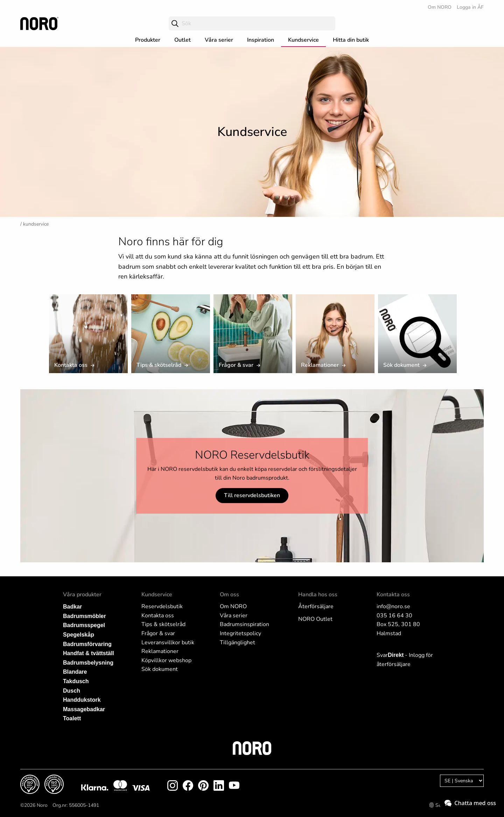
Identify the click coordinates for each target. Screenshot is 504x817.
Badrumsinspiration (244, 624)
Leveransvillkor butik (168, 643)
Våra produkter (82, 595)
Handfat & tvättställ (89, 653)
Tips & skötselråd (163, 624)
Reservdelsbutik (162, 606)
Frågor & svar (158, 633)
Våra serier (219, 40)
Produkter (148, 40)
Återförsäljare (316, 606)
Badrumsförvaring (87, 644)
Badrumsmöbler (85, 616)
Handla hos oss (318, 595)
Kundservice (303, 40)
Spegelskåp (79, 635)
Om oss (229, 595)
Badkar (72, 607)
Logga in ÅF (470, 7)
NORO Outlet (315, 619)
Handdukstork (82, 700)
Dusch (72, 691)
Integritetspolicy (240, 633)
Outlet (183, 40)
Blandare (75, 672)
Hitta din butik (351, 40)
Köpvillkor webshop (166, 660)
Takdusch (76, 681)
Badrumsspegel (84, 625)
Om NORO (440, 7)
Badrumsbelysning (88, 663)
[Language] (462, 781)
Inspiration (261, 40)
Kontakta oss (158, 616)
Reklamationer (160, 651)
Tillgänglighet (237, 643)
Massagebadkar (84, 709)
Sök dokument (160, 669)
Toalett (72, 718)
